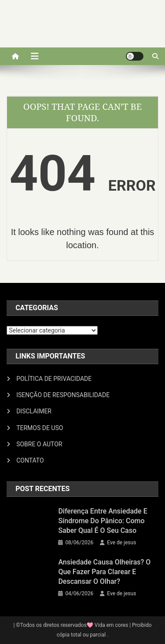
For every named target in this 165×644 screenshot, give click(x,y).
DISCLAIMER (34, 411)
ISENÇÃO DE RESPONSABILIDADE (63, 395)
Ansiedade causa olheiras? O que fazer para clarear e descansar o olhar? (104, 572)
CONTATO (30, 460)
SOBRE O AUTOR (39, 444)
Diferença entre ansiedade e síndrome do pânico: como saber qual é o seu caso (103, 521)
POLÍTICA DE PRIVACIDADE (54, 379)
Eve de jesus (121, 543)
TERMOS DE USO (40, 428)
